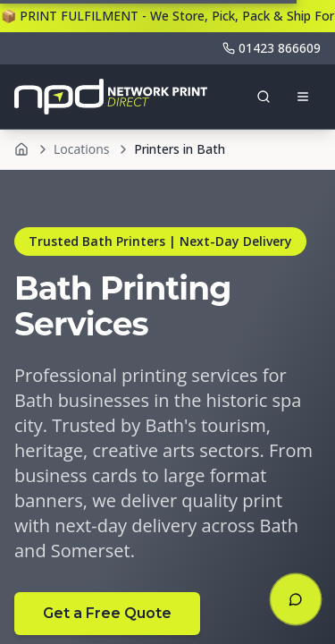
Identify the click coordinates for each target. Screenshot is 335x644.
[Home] (21, 149)
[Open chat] (296, 599)
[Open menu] (303, 97)
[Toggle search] (264, 97)
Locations (81, 149)
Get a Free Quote (107, 613)
